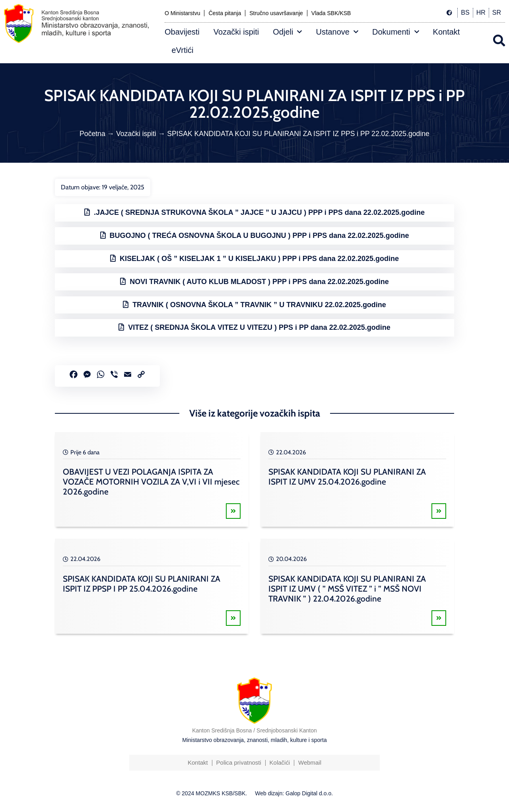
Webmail (310, 762)
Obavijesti (182, 32)
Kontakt (447, 32)
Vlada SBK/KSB (331, 13)
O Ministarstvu (182, 13)
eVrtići (183, 50)
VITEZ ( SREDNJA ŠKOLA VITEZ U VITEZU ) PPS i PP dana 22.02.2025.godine (259, 327)
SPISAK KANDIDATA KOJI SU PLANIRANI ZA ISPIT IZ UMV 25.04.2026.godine (347, 477)
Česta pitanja (225, 13)
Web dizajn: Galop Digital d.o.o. (294, 793)
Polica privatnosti (238, 762)
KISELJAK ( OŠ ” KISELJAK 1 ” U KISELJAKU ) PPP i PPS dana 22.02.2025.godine (259, 259)
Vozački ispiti (236, 32)
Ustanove (337, 32)
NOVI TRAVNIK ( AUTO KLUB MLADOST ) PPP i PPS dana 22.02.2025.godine (259, 282)
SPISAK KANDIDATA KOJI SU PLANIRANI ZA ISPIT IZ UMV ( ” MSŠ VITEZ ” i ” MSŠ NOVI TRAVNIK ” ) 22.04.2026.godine (347, 589)
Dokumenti (396, 32)
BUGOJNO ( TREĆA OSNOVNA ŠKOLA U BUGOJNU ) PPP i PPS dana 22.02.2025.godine (259, 236)
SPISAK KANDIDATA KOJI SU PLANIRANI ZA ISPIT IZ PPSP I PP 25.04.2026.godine (142, 584)
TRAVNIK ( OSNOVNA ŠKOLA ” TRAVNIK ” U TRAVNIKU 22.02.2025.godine (259, 305)
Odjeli (287, 32)
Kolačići (280, 762)
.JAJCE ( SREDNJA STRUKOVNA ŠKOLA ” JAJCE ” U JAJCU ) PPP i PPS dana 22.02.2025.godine (259, 212)
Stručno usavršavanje (276, 13)
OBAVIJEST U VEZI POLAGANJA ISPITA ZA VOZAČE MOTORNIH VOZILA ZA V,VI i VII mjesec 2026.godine (151, 482)
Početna (92, 134)
